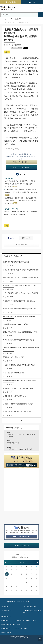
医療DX (7, 211)
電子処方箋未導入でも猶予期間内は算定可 (17, 22)
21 (31, 583)
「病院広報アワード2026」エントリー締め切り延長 (21, 434)
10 (12, 578)
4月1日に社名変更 (13, 442)
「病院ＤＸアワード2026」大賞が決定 (20, 448)
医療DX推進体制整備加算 (20, 211)
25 (17, 587)
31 (31, 570)
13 (26, 578)
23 (7, 587)
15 (36, 578)
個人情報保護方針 (30, 607)
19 (21, 583)
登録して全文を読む (22, 162)
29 (21, 570)
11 (17, 578)
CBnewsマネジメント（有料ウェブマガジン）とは (19, 621)
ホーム (7, 19)
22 (36, 583)
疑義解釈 (14, 214)
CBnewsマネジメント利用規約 (32, 612)
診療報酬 (22, 214)
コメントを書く (22, 245)
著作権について (7, 611)
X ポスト (25, 48)
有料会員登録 (11, 2)
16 (7, 583)
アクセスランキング (21, 545)
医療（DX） (19, 19)
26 (7, 570)
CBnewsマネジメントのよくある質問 (15, 629)
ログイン (33, 2)
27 (12, 570)
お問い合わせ (7, 633)
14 (31, 578)
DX (12, 19)
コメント (12, 238)
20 (26, 583)
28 (17, 570)
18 (17, 583)
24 (12, 587)
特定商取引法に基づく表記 (11, 625)
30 (26, 570)
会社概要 (5, 607)
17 (12, 583)
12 (21, 578)
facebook (26, 238)
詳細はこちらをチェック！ (22, 537)
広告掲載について (8, 617)
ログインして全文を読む (22, 167)
